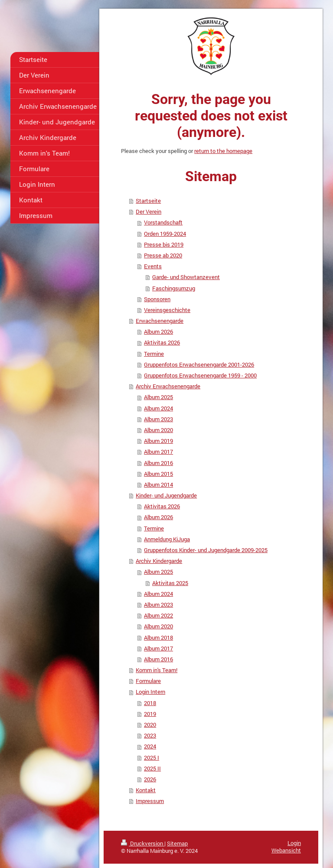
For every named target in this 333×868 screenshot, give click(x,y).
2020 (150, 725)
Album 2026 (158, 332)
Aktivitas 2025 (170, 583)
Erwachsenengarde (160, 321)
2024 (150, 746)
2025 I (152, 757)
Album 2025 (158, 397)
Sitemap (177, 843)
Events (153, 266)
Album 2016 (158, 463)
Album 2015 (158, 474)
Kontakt (146, 790)
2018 (150, 703)
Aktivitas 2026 (162, 342)
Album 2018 (158, 637)
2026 (150, 779)
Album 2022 (158, 615)
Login (294, 843)
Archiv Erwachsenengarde (168, 386)
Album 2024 (158, 408)
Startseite (148, 201)
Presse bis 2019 (164, 244)
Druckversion (143, 843)
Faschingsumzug (174, 288)
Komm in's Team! (157, 670)
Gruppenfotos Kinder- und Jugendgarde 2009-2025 (206, 550)
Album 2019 (158, 441)
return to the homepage (223, 151)
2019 (150, 714)
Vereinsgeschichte (167, 310)
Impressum (150, 801)
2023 (150, 735)
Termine (154, 354)
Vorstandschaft (163, 222)
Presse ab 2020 (163, 255)
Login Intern (150, 692)
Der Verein (149, 211)
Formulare (148, 681)
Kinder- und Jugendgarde (166, 495)
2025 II (152, 768)
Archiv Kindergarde (159, 561)
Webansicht (286, 850)
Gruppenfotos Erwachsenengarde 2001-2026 (199, 364)
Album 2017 (158, 452)
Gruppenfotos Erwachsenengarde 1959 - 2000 (200, 375)
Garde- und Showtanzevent (186, 277)
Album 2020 (158, 430)
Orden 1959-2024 (165, 234)
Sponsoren (157, 299)
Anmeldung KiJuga (167, 539)
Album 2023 (158, 419)
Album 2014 (158, 484)
